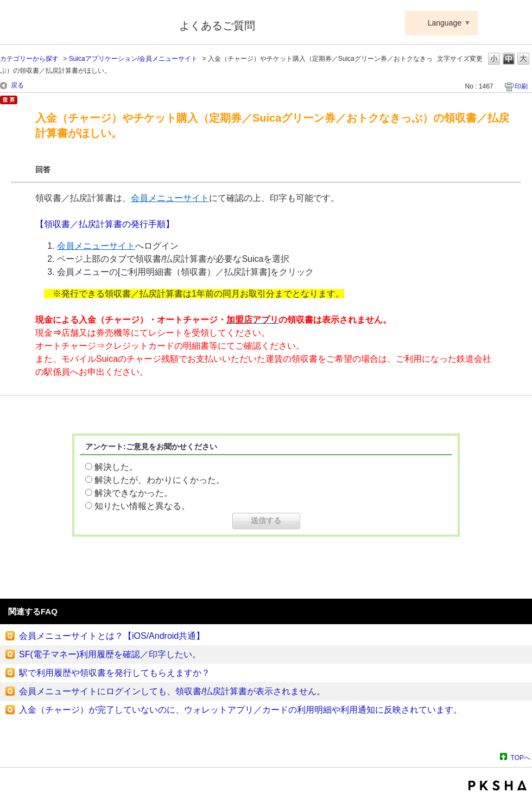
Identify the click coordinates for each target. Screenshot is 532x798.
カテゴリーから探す (29, 59)
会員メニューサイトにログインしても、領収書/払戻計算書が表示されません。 (172, 691)
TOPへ (521, 758)
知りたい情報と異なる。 (142, 506)
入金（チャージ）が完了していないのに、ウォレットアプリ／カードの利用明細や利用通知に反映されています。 (240, 710)
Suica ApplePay (82, 23)
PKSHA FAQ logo (498, 786)
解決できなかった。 (134, 493)
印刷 (521, 86)
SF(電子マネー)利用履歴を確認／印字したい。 (110, 654)
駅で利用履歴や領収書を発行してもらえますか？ (115, 673)
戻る (17, 85)
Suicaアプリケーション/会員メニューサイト (133, 59)
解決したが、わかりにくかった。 (160, 480)
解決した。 (116, 467)
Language (445, 23)
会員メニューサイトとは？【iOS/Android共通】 (112, 636)
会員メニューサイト (170, 198)
